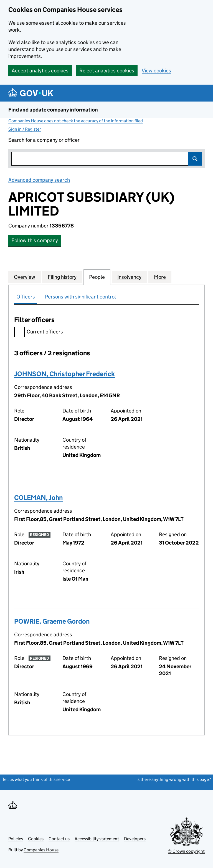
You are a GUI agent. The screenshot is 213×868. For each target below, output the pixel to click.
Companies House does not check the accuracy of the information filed (76, 121)
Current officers (39, 332)
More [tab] (160, 277)
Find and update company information (53, 110)
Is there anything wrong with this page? (174, 779)
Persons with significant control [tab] (80, 297)
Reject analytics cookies (107, 71)
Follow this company (35, 240)
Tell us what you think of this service (36, 779)
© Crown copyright (186, 851)
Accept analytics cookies (40, 71)
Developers (135, 839)
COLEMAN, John (38, 498)
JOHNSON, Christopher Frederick (64, 374)
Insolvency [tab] (129, 277)
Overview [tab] (25, 277)
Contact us (59, 839)
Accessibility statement (97, 839)
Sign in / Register (25, 129)
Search (195, 159)
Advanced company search (39, 180)
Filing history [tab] (62, 277)
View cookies (156, 71)
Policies (16, 839)
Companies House (41, 850)
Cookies (36, 839)
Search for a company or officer (44, 140)
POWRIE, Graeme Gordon (52, 621)
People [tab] (97, 277)
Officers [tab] (26, 297)
